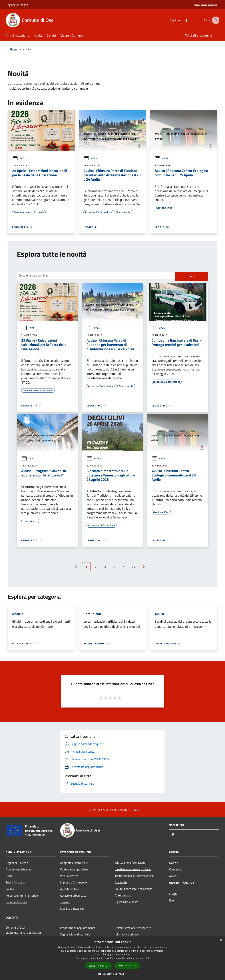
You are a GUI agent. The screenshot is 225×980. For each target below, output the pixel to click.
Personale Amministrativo (22, 895)
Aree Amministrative (19, 869)
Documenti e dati (16, 902)
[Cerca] (215, 20)
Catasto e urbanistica (73, 895)
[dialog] (112, 958)
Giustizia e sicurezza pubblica (133, 869)
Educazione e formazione (130, 863)
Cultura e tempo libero (74, 869)
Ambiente (121, 882)
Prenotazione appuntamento (78, 928)
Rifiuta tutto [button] (127, 966)
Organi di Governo (17, 863)
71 (124, 567)
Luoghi (173, 894)
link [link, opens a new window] (147, 958)
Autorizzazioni (123, 895)
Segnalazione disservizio (75, 934)
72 (134, 567)
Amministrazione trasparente (133, 928)
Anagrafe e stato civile (74, 863)
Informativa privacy (127, 934)
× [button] (221, 940)
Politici (10, 889)
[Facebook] (183, 20)
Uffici (9, 876)
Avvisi (19, 158)
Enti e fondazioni (16, 882)
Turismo (65, 902)
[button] (112, 974)
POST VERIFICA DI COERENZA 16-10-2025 (112, 810)
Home (14, 49)
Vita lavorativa (69, 876)
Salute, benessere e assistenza (134, 889)
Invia (192, 276)
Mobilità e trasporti (72, 909)
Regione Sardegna (17, 5)
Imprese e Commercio (73, 882)
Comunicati (176, 869)
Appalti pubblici (70, 889)
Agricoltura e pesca (126, 902)
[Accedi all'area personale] (205, 5)
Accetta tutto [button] (99, 966)
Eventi (173, 900)
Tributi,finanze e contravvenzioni (135, 876)
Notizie (94, 458)
